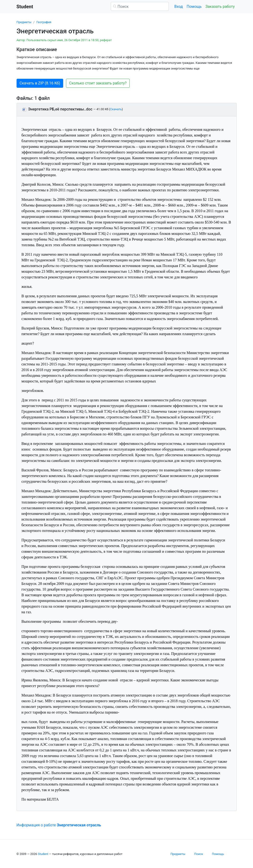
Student (43, 854)
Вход (179, 7)
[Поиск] (140, 6)
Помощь (194, 7)
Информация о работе (59, 825)
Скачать (116, 109)
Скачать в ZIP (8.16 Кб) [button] (40, 83)
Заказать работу (220, 7)
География (44, 22)
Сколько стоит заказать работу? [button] (98, 83)
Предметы (24, 22)
